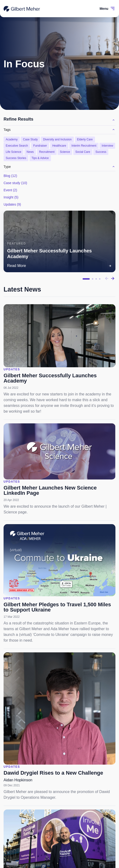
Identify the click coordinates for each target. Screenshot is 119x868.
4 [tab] (100, 279)
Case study (15, 183)
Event (10, 190)
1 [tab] (86, 279)
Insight (11, 197)
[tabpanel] (59, 242)
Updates (12, 204)
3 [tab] (96, 279)
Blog (10, 176)
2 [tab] (93, 279)
